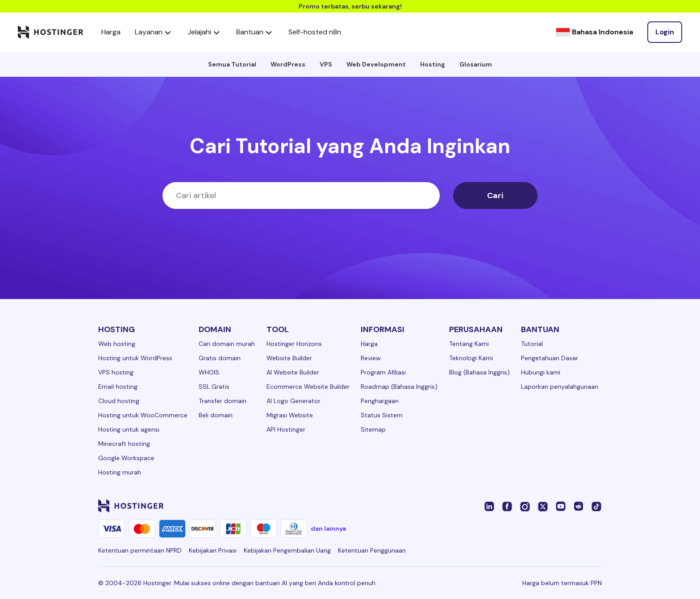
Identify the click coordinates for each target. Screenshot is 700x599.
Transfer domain (223, 401)
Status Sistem (382, 415)
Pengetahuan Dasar (550, 358)
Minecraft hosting (124, 444)
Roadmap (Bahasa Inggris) (399, 387)
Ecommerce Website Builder (308, 387)
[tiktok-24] (596, 506)
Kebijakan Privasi (213, 550)
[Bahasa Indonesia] (594, 32)
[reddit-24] (579, 506)
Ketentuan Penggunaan (372, 550)
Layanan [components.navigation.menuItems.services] (154, 32)
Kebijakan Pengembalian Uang (287, 550)
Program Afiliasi (383, 372)
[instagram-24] (525, 506)
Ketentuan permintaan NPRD (140, 550)
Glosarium (476, 64)
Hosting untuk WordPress (135, 358)
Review (371, 358)
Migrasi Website (290, 415)
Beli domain (216, 415)
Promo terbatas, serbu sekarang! (350, 6)
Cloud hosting (119, 401)
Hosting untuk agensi (129, 429)
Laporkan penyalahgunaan (560, 387)
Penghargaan (380, 401)
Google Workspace (126, 458)
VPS (326, 64)
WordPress (288, 64)
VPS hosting (116, 372)
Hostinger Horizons (294, 344)
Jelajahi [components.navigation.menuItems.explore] (205, 32)
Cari (495, 196)
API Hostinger (286, 429)
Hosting (433, 64)
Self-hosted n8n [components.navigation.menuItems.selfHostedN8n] (315, 32)
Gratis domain (220, 358)
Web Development (376, 64)
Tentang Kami (469, 344)
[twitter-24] (543, 506)
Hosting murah (120, 472)
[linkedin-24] (489, 506)
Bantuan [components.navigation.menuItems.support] (255, 32)
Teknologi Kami (471, 358)
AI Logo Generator (294, 401)
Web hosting (117, 344)
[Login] (665, 32)
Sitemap (373, 429)
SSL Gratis (214, 387)
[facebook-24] (507, 506)
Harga (369, 344)
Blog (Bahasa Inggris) (479, 372)
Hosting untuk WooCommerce (143, 415)
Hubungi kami (541, 372)
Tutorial (532, 344)
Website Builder (289, 358)
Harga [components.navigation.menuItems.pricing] (111, 32)
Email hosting (118, 387)
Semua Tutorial (232, 64)
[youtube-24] (561, 506)
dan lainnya (328, 528)
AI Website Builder (293, 372)
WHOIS (209, 372)
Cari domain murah (227, 344)
